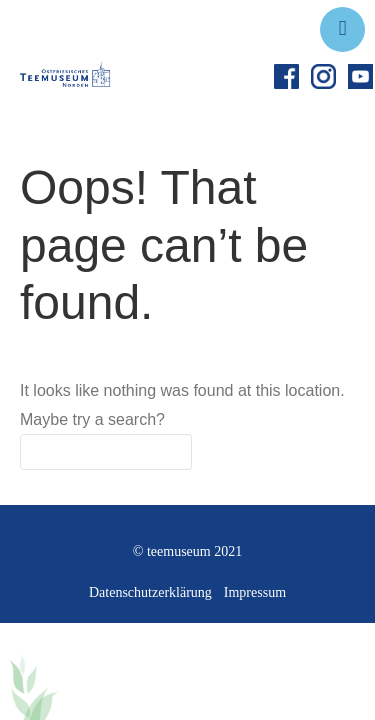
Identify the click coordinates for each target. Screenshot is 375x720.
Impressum (255, 592)
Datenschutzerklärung (150, 592)
